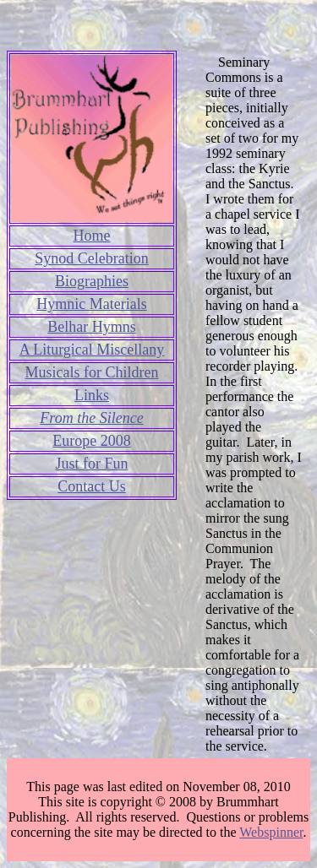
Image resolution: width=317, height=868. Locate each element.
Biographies (92, 281)
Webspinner (271, 832)
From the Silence (91, 418)
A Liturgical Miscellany (92, 350)
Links (92, 395)
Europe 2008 (91, 441)
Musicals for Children (92, 372)
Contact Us (92, 486)
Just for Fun (91, 464)
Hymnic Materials (91, 304)
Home (92, 236)
